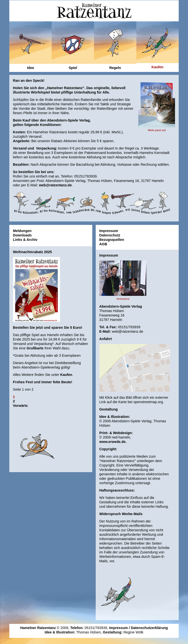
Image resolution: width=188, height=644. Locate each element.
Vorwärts (20, 406)
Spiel (73, 68)
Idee (30, 68)
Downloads (22, 235)
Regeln (115, 68)
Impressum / (120, 627)
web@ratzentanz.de (55, 185)
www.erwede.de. (113, 445)
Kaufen (66, 375)
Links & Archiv (25, 240)
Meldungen (22, 231)
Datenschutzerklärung (149, 627)
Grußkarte (35, 348)
